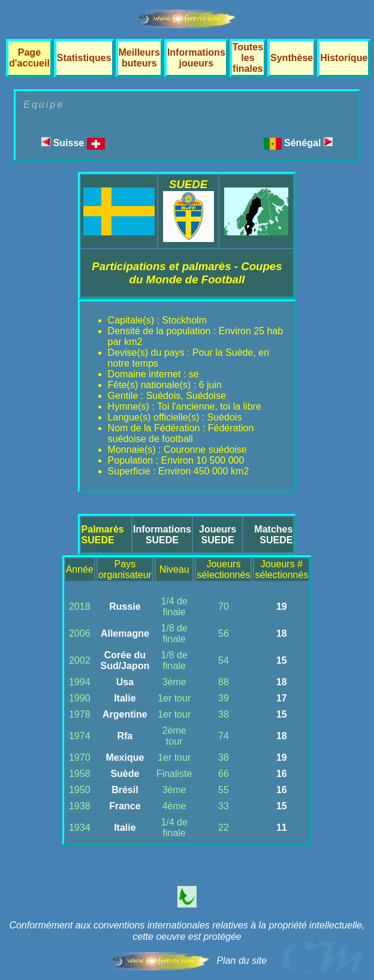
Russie (125, 607)
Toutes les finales (248, 58)
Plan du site (242, 961)
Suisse (73, 143)
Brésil (125, 790)
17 (282, 698)
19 (282, 607)
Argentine (125, 714)
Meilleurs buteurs (139, 58)
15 (282, 660)
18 (282, 633)
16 (282, 774)
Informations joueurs (196, 58)
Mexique (125, 757)
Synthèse (292, 58)
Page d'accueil (29, 58)
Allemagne (125, 633)
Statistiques (84, 58)
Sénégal (308, 143)
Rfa (125, 736)
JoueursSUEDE (218, 535)
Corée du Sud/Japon (125, 660)
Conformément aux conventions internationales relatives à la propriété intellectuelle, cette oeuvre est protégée (187, 931)
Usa (125, 682)
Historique (344, 58)
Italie (125, 698)
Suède (125, 774)
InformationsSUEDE (162, 535)
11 (282, 828)
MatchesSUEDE (273, 535)
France (125, 806)
